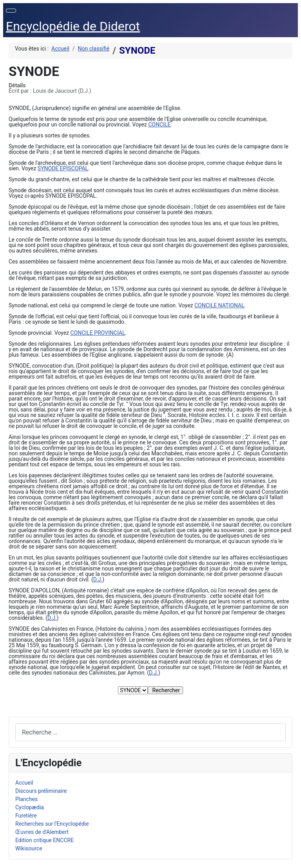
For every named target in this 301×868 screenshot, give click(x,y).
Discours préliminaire (41, 791)
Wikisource (29, 848)
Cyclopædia (30, 807)
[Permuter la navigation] (11, 11)
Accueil (24, 783)
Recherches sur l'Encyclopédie (52, 824)
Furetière (26, 816)
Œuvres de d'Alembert (42, 832)
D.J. (98, 579)
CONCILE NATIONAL (219, 305)
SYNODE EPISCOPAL (63, 168)
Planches (26, 799)
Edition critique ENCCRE (44, 840)
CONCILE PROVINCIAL (98, 333)
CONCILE (159, 125)
